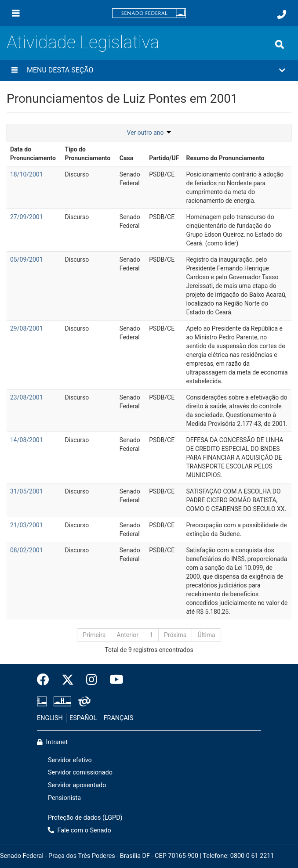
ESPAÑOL (83, 718)
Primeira (94, 635)
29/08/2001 (27, 328)
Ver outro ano (149, 133)
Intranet (52, 742)
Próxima (175, 635)
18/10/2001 (27, 174)
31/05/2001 (27, 491)
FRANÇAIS (119, 718)
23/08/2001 (27, 397)
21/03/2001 (27, 525)
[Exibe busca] (280, 44)
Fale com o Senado (80, 830)
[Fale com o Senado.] (282, 14)
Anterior (127, 635)
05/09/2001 (27, 259)
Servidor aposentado (77, 785)
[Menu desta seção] (15, 70)
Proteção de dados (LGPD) (85, 818)
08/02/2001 (27, 550)
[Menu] (16, 13)
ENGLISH (50, 718)
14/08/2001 (27, 440)
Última (206, 635)
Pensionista (64, 798)
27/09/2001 (27, 217)
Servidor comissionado (80, 773)
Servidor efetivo (70, 760)
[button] (149, 70)
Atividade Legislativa (83, 42)
